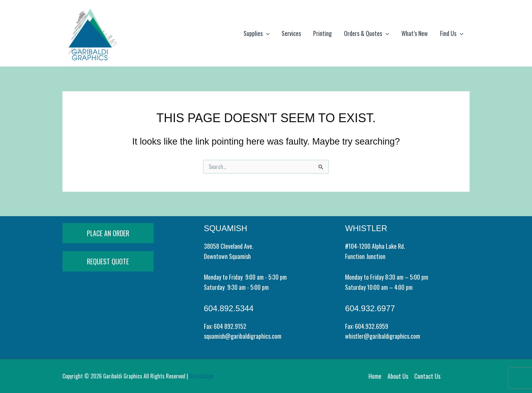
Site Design (201, 376)
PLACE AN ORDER (108, 233)
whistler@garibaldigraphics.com (383, 336)
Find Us (452, 33)
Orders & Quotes (367, 33)
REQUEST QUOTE (108, 261)
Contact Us (427, 376)
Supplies (257, 33)
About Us (398, 376)
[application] (266, 33)
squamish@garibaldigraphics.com (243, 336)
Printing (322, 33)
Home (375, 376)
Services (291, 33)
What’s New (415, 33)
